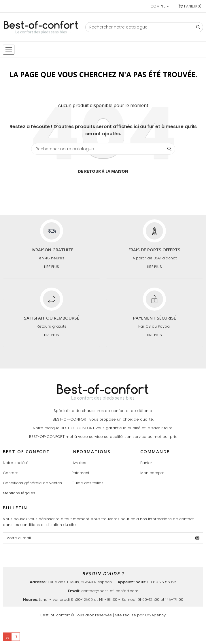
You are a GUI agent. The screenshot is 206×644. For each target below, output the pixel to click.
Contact (10, 473)
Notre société (16, 463)
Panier (146, 463)
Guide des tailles (87, 483)
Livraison (80, 463)
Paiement (80, 473)
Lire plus (52, 267)
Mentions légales (19, 493)
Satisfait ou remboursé (52, 318)
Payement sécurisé (155, 318)
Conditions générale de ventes (32, 483)
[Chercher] (144, 27)
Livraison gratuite (51, 250)
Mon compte (152, 473)
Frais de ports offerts (154, 250)
